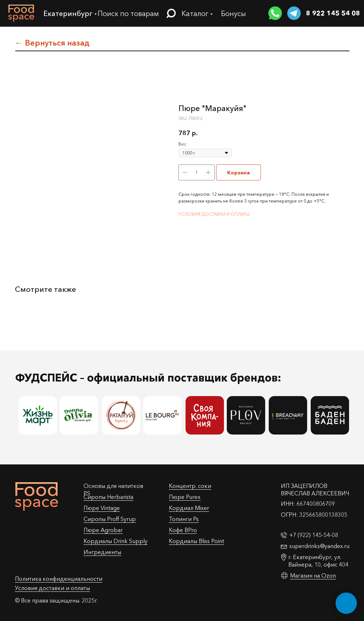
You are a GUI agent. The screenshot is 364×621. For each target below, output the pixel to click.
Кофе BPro (183, 530)
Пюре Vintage (102, 508)
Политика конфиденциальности (59, 579)
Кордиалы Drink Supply (116, 541)
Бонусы (234, 14)
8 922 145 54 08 (333, 13)
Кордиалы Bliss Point (196, 541)
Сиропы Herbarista (108, 497)
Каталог (195, 14)
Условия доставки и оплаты (52, 588)
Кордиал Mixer (189, 508)
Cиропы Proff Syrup (110, 519)
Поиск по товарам (128, 14)
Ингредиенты (102, 552)
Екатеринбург (68, 14)
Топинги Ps (184, 519)
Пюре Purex (185, 497)
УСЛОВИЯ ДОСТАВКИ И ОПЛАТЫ (214, 214)
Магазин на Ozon (313, 575)
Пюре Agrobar (103, 530)
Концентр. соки (190, 486)
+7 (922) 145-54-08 (314, 535)
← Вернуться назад (52, 43)
